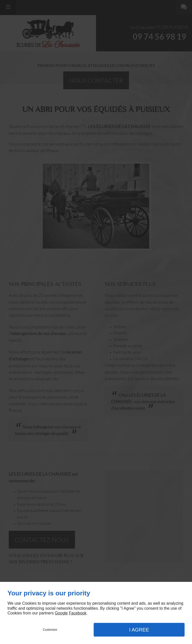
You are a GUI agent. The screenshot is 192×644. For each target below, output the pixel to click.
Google (61, 613)
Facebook (77, 613)
